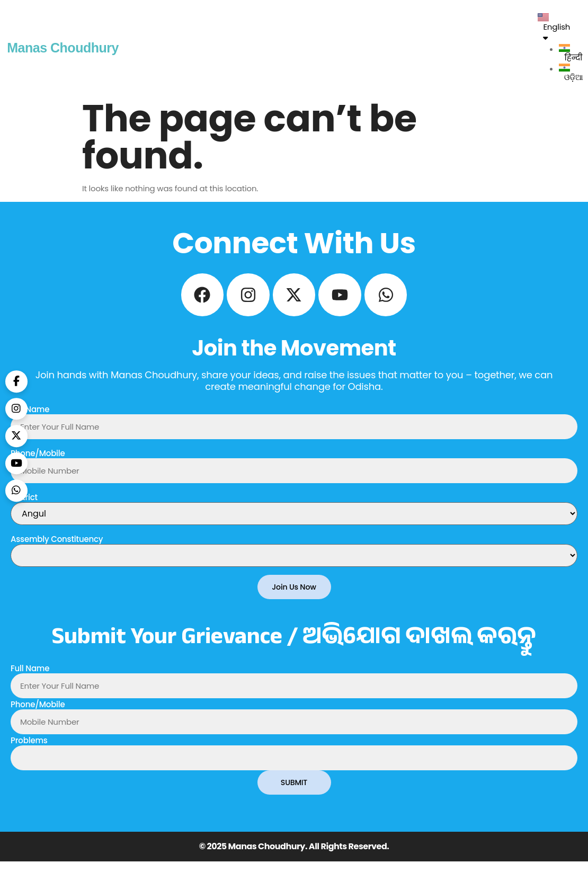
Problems (29, 750)
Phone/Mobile (38, 463)
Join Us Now (294, 597)
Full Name (30, 419)
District (24, 507)
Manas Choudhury (63, 48)
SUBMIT (294, 793)
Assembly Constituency (57, 549)
